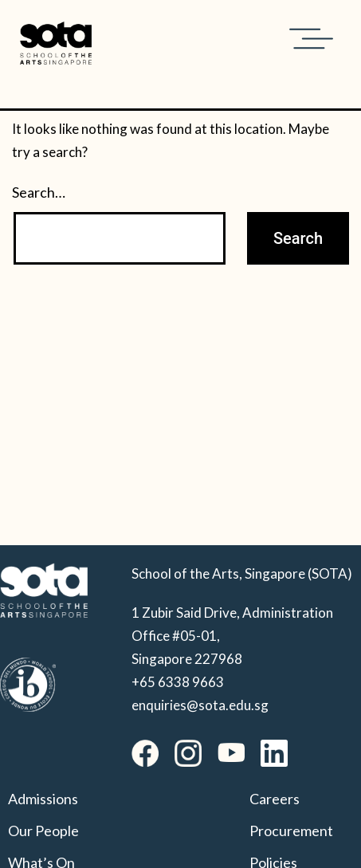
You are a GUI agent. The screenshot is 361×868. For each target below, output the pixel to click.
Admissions (43, 799)
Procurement (291, 831)
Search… (39, 192)
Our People (43, 831)
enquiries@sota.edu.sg (200, 705)
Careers (275, 799)
